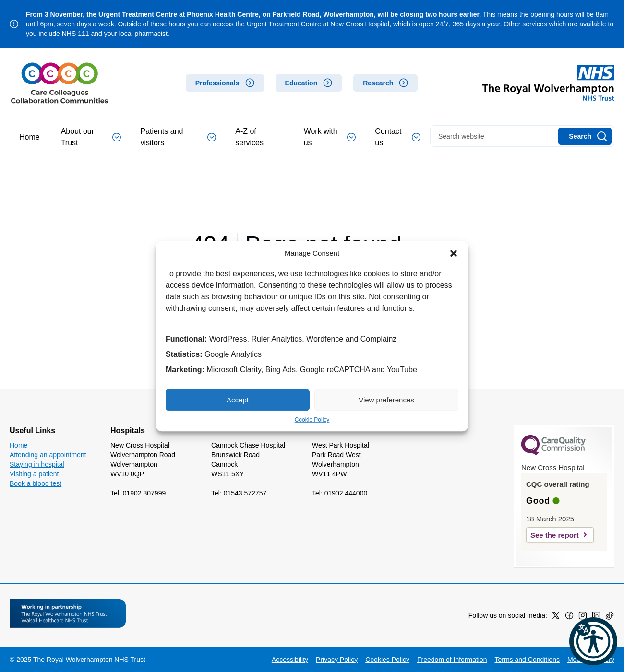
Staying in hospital (37, 464)
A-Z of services (249, 137)
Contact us (398, 137)
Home (30, 137)
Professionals (217, 83)
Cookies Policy (387, 660)
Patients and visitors (178, 137)
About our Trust (91, 137)
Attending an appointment (48, 455)
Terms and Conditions (527, 660)
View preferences (386, 400)
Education (301, 83)
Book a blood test (36, 483)
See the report (555, 535)
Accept (238, 400)
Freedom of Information (452, 660)
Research (378, 83)
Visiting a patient (34, 474)
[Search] (585, 136)
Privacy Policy (337, 660)
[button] (454, 253)
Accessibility (290, 660)
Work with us (330, 137)
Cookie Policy (312, 420)
